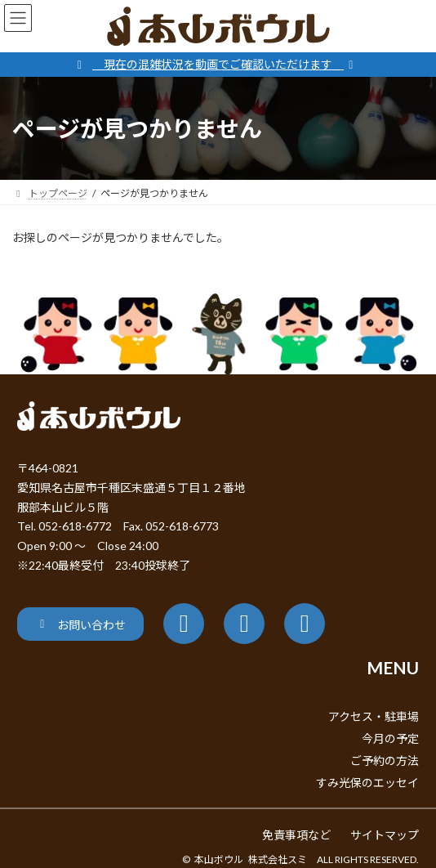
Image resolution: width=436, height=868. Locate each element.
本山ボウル (219, 859)
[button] (80, 624)
